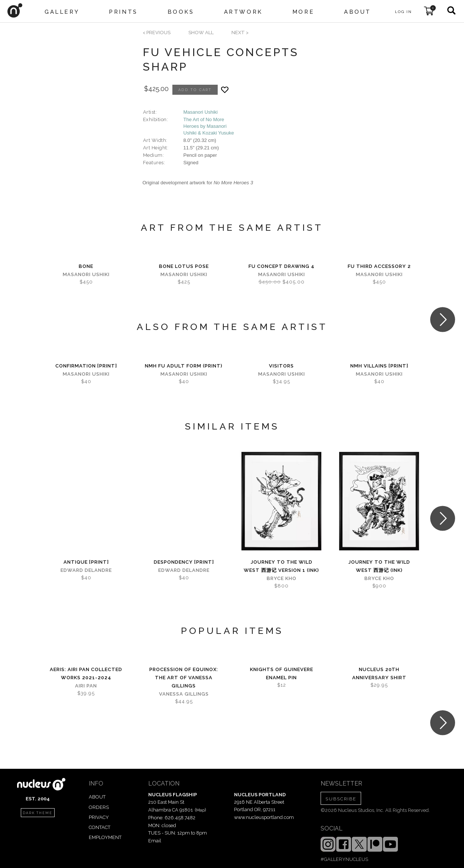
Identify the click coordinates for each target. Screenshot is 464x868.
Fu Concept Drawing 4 (282, 266)
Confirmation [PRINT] (86, 366)
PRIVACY (99, 817)
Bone (86, 266)
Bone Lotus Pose (184, 266)
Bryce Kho (282, 578)
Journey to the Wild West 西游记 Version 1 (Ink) (281, 566)
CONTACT (100, 827)
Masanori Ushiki (201, 112)
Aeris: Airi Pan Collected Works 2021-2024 (86, 673)
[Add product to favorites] (225, 90)
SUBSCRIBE (341, 799)
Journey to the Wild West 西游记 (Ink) (379, 566)
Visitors (281, 366)
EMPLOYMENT (105, 837)
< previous (157, 33)
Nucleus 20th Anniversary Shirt (379, 673)
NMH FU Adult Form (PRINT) (184, 366)
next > (240, 33)
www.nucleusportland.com (264, 817)
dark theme (38, 813)
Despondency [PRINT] (184, 562)
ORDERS (99, 807)
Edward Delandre (86, 570)
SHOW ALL (201, 33)
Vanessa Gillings (184, 694)
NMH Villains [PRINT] (379, 366)
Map (200, 810)
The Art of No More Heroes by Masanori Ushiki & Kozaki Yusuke (209, 126)
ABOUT (97, 797)
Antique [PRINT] (86, 562)
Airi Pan (86, 686)
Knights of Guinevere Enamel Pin (282, 673)
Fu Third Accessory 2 (379, 266)
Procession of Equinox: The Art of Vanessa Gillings (184, 678)
